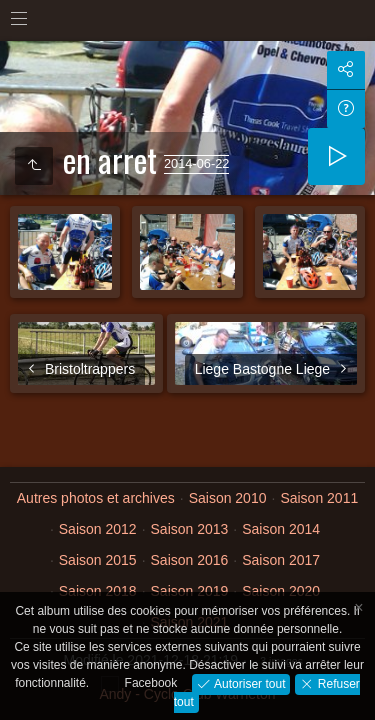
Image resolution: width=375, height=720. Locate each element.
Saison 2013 (190, 529)
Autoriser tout (248, 683)
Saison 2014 (281, 529)
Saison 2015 (98, 560)
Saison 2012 (98, 529)
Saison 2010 (228, 498)
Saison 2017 (281, 560)
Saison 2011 (319, 498)
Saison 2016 (190, 560)
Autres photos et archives (96, 498)
